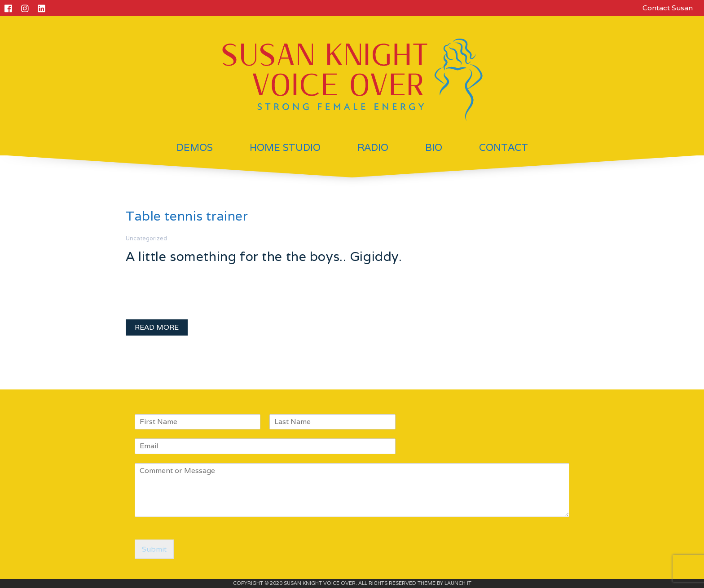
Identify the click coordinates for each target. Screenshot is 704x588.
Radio (373, 147)
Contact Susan (668, 8)
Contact (504, 147)
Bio (434, 147)
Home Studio (285, 147)
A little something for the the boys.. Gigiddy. (264, 256)
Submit (154, 549)
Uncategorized (146, 238)
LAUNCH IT (458, 583)
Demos (195, 147)
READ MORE (157, 327)
